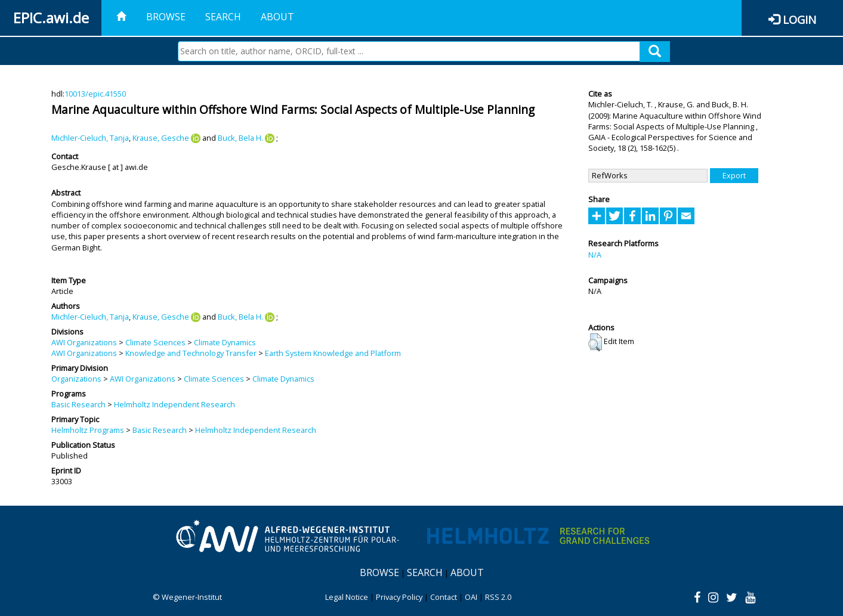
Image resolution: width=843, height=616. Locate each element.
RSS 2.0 (498, 597)
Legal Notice (347, 597)
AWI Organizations (84, 342)
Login (799, 19)
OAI (471, 597)
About (277, 17)
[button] (595, 342)
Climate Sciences (155, 342)
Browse (166, 17)
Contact (444, 597)
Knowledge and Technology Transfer (191, 353)
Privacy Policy (399, 597)
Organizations (76, 379)
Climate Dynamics (225, 342)
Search (223, 17)
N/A (595, 255)
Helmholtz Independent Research (175, 404)
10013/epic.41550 (95, 94)
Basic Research (78, 404)
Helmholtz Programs (88, 430)
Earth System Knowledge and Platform (333, 353)
